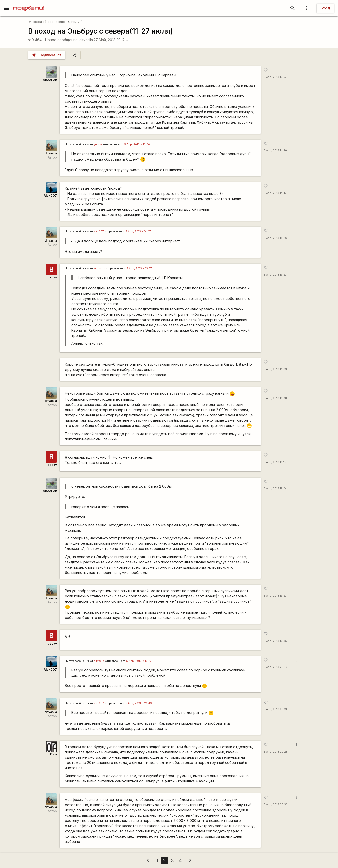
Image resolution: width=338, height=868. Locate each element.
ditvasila (86, 40)
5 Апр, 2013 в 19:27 (139, 661)
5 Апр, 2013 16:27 (275, 275)
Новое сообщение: (62, 40)
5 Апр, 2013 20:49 (276, 667)
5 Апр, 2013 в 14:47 (138, 232)
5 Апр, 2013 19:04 (275, 488)
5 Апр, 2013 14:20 (275, 151)
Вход (325, 8)
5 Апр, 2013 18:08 (275, 398)
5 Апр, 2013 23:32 (276, 804)
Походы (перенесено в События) (55, 22)
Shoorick (50, 80)
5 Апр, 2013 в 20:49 (139, 703)
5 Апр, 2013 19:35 (275, 641)
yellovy (98, 145)
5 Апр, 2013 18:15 (275, 462)
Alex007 (50, 195)
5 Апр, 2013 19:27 (275, 596)
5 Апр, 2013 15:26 (275, 238)
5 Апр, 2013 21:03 (275, 709)
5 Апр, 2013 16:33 (275, 369)
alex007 (99, 232)
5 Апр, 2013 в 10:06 (137, 145)
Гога (54, 754)
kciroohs (99, 268)
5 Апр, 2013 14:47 (275, 193)
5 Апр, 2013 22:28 (276, 752)
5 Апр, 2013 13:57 (275, 77)
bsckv (52, 277)
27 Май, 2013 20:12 (111, 40)
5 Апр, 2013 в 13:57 (139, 268)
